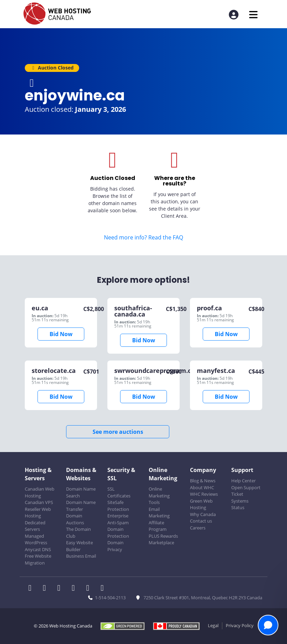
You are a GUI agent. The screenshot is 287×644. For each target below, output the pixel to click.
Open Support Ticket (246, 491)
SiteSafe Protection (118, 506)
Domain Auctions (75, 519)
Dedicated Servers (35, 526)
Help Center (243, 481)
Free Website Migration (38, 559)
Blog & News (203, 481)
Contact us (201, 521)
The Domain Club (78, 533)
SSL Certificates (119, 492)
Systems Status (240, 504)
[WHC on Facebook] (32, 589)
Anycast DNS (38, 549)
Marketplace (161, 543)
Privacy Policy (240, 625)
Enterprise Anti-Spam (118, 519)
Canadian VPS (39, 502)
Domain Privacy (115, 546)
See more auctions (118, 432)
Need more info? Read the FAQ (143, 237)
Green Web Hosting (201, 504)
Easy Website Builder (79, 546)
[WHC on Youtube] (90, 589)
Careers (198, 528)
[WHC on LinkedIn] (61, 589)
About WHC (202, 487)
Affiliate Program (158, 526)
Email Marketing (159, 513)
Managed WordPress (36, 539)
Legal (213, 625)
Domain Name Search (81, 492)
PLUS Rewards (163, 536)
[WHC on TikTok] (104, 589)
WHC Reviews (204, 494)
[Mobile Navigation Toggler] (253, 15)
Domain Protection (118, 533)
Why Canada (203, 514)
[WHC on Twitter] (46, 589)
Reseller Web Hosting (38, 513)
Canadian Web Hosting (40, 492)
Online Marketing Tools (159, 496)
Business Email (81, 556)
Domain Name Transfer (81, 506)
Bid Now (61, 334)
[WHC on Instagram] (75, 589)
